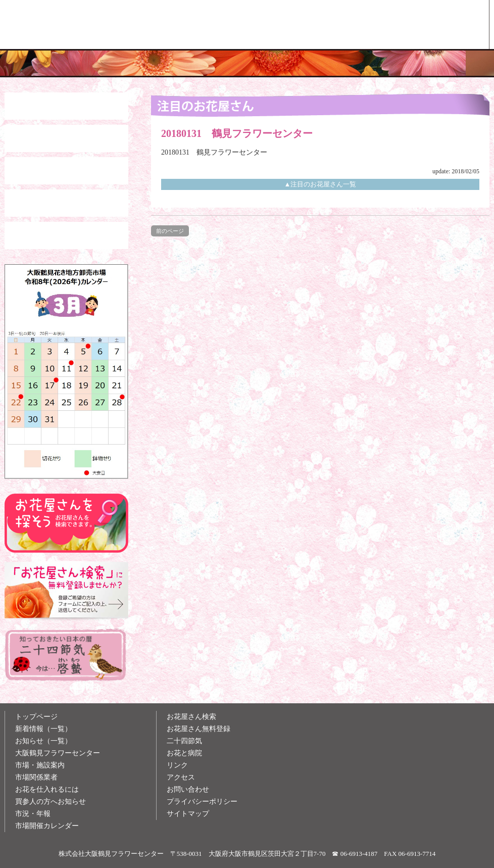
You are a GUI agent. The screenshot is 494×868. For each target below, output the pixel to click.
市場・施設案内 (40, 765)
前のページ (170, 231)
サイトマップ (188, 814)
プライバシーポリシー (202, 802)
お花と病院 (184, 753)
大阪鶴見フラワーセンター (58, 753)
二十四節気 (184, 741)
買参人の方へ (256, 25)
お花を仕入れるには (47, 789)
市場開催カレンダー (47, 826)
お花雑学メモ (349, 25)
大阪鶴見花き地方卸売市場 (162, 25)
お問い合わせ (188, 789)
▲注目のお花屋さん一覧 (320, 184)
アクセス (181, 777)
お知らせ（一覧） (43, 741)
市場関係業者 (36, 777)
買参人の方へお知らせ (51, 802)
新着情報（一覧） (43, 729)
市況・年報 (33, 814)
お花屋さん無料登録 (199, 729)
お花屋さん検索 (442, 25)
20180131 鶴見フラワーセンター (214, 152)
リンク (177, 765)
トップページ (36, 717)
